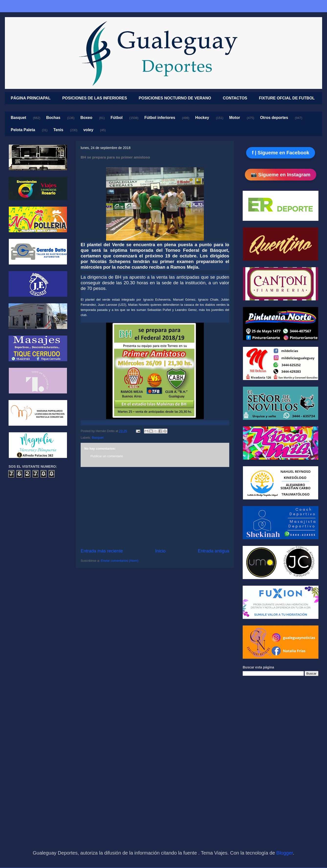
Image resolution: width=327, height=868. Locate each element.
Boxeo (86, 118)
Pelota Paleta (23, 130)
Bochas (53, 118)
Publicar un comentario (107, 456)
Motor (235, 118)
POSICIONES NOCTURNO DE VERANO (175, 98)
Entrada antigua (214, 551)
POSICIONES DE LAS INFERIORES (95, 98)
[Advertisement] (155, 508)
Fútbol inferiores (160, 118)
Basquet (18, 118)
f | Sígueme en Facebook (281, 153)
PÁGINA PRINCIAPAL (31, 98)
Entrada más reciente (102, 551)
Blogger (285, 853)
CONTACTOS (235, 98)
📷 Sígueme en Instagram (281, 175)
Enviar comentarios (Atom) (120, 561)
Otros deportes (274, 118)
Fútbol (117, 118)
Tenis (58, 130)
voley (88, 130)
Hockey (202, 118)
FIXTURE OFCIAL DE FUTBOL (287, 98)
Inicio (160, 551)
